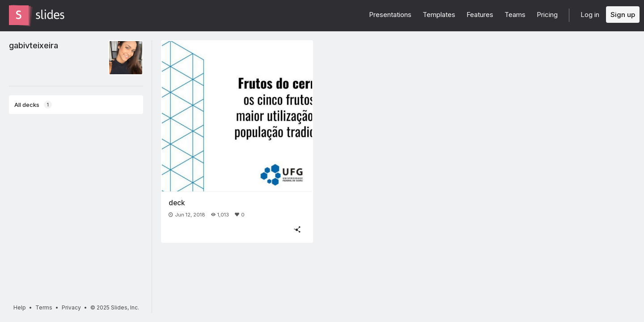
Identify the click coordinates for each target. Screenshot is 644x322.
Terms (44, 307)
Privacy (71, 307)
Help (20, 307)
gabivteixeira (34, 45)
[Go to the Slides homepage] (19, 15)
